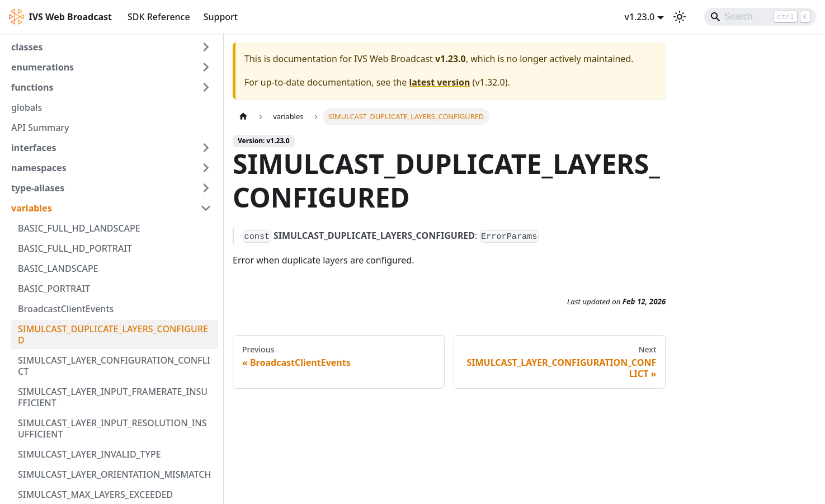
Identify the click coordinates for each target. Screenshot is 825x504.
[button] (111, 47)
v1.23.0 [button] (639, 17)
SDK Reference (159, 17)
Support (221, 17)
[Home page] (243, 117)
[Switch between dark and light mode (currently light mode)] (680, 17)
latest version (439, 82)
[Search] (760, 17)
